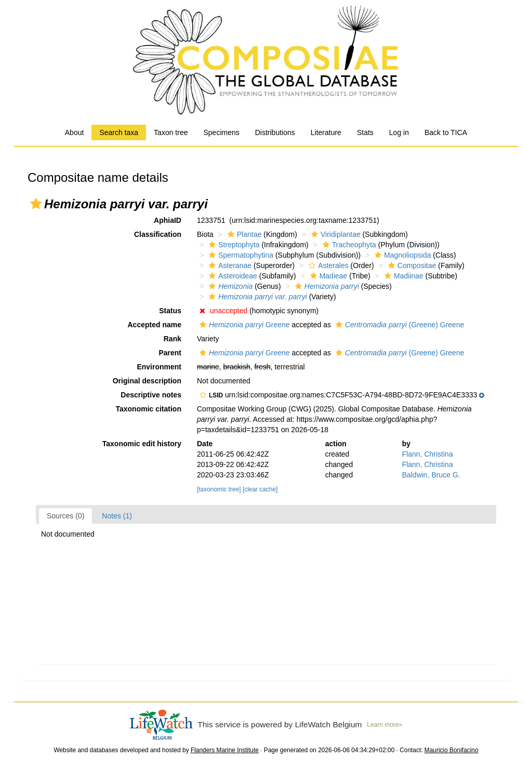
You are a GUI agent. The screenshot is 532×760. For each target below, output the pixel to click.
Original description (147, 381)
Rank (172, 339)
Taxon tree (171, 132)
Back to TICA (446, 132)
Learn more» (384, 725)
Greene (243, 325)
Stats (365, 132)
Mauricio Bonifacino (451, 750)
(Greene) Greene (399, 325)
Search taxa (119, 132)
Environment (159, 367)
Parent (170, 353)
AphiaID (168, 220)
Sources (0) (65, 516)
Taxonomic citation (148, 409)
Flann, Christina (428, 454)
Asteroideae (232, 276)
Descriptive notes (151, 395)
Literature (326, 132)
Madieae (328, 276)
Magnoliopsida (401, 255)
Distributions (275, 132)
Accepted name (155, 325)
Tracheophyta (348, 245)
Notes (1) (117, 516)
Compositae (411, 265)
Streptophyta (233, 245)
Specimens (221, 132)
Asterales (327, 265)
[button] (36, 204)
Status (170, 311)
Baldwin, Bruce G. (431, 475)
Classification (158, 234)
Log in (399, 132)
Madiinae (403, 276)
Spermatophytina (240, 255)
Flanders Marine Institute (225, 750)
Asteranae (229, 265)
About (75, 132)
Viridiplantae (335, 234)
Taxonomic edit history (142, 444)
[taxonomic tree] (219, 489)
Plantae (243, 234)
